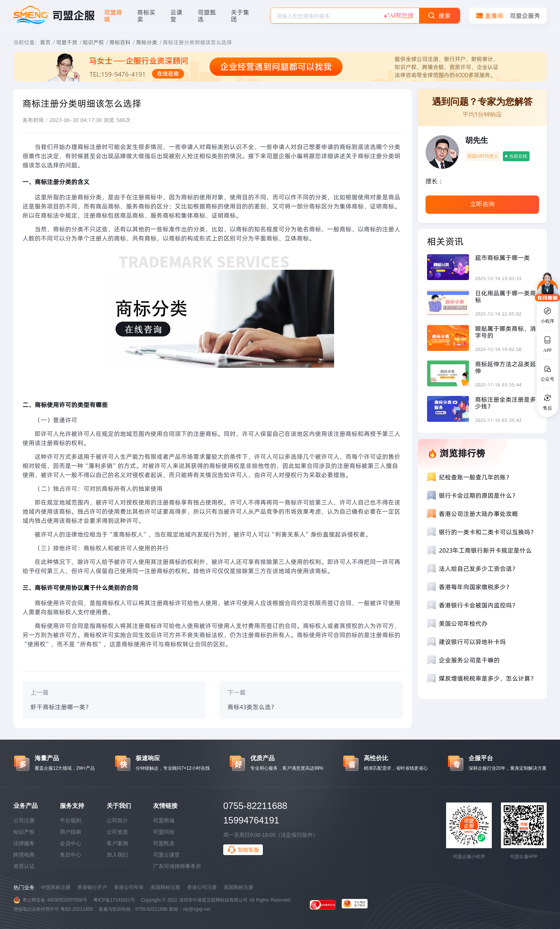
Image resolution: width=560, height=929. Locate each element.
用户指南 (70, 832)
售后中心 (70, 855)
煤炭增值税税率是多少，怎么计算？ (488, 678)
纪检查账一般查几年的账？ (475, 477)
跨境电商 (24, 855)
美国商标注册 (165, 887)
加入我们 (117, 855)
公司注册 (24, 820)
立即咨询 (482, 204)
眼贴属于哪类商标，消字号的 (506, 332)
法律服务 (24, 843)
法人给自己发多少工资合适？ (478, 569)
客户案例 (117, 843)
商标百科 (120, 42)
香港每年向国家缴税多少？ (475, 587)
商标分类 (147, 42)
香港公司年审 (129, 887)
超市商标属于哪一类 (502, 258)
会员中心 (70, 843)
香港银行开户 (92, 887)
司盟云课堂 (166, 855)
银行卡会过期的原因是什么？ (478, 495)
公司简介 (117, 820)
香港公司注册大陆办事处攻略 (478, 514)
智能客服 (243, 850)
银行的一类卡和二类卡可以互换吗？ (488, 532)
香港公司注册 (202, 887)
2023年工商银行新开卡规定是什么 (485, 550)
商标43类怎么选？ (252, 707)
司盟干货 (67, 42)
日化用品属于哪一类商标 (506, 296)
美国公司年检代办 (463, 623)
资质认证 (24, 866)
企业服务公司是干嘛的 (469, 660)
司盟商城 (164, 820)
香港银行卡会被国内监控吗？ (478, 605)
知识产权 (93, 42)
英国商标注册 (238, 887)
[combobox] (324, 16)
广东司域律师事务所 (177, 866)
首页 (45, 42)
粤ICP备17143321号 (114, 900)
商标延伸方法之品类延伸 (506, 367)
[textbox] (324, 16)
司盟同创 (164, 832)
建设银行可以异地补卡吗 (472, 642)
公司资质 (117, 832)
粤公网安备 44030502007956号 (55, 900)
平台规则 (70, 820)
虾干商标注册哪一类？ (61, 707)
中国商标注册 (56, 887)
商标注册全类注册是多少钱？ (506, 403)
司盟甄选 (164, 843)
